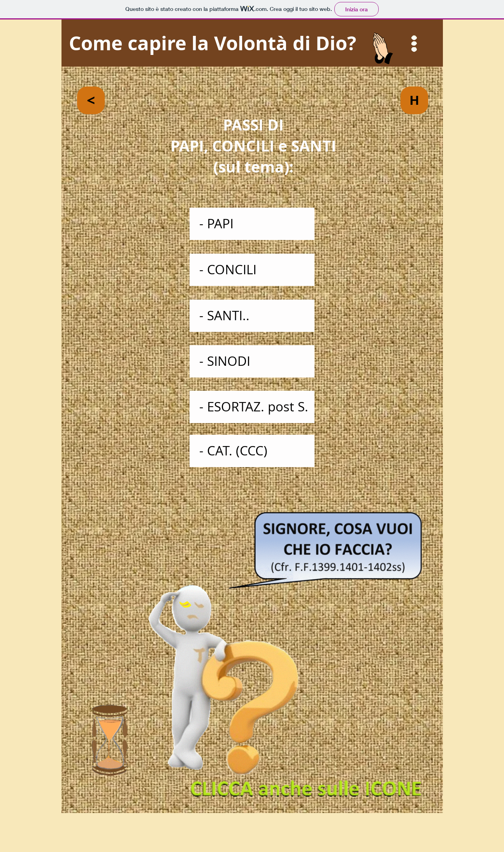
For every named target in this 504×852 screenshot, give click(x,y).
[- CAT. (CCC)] (252, 451)
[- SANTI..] (252, 316)
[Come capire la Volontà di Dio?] (252, 43)
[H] (414, 100)
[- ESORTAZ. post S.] (252, 407)
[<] (91, 100)
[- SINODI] (252, 361)
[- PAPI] (252, 224)
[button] (414, 44)
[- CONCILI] (252, 270)
